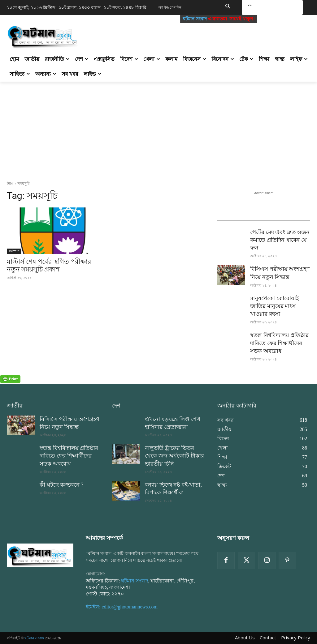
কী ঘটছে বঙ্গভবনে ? (62, 485)
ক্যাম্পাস (14, 251)
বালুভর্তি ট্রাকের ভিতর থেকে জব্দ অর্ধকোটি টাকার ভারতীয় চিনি (174, 456)
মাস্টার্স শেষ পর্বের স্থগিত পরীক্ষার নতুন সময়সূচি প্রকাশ (49, 265)
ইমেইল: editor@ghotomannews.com (122, 607)
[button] (228, 7)
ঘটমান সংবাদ (199, 19)
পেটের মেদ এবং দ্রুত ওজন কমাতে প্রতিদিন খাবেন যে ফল (280, 240)
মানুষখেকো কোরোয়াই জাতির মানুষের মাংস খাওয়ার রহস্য (274, 306)
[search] (265, 8)
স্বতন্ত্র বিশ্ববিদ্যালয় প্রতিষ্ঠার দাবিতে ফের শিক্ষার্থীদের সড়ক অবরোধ (279, 343)
